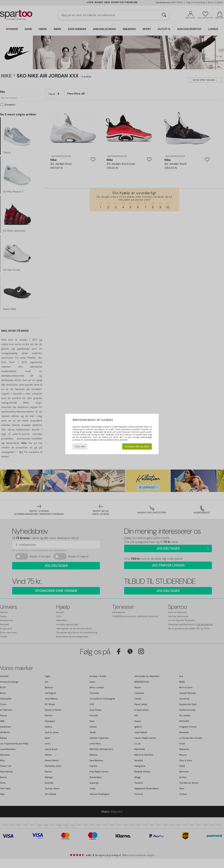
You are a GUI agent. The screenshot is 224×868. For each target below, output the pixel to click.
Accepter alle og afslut (137, 446)
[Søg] (164, 15)
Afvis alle (80, 446)
